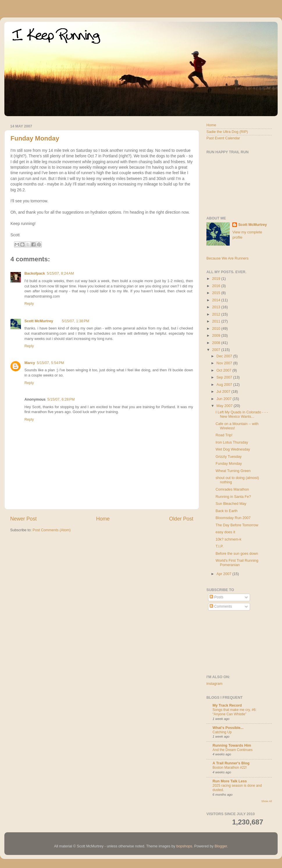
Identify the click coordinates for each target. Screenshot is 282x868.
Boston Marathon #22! (230, 768)
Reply (29, 304)
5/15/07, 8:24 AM (60, 273)
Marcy (30, 363)
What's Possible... (228, 728)
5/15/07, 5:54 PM (50, 363)
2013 (217, 307)
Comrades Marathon (232, 489)
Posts (216, 597)
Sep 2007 (225, 377)
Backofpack (35, 273)
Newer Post (23, 519)
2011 (217, 321)
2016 (217, 286)
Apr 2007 (225, 574)
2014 (217, 300)
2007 (217, 350)
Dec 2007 (225, 356)
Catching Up (222, 732)
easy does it (225, 532)
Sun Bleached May (231, 504)
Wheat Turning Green (233, 471)
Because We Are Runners (227, 258)
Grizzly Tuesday (229, 457)
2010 (217, 329)
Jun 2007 (225, 399)
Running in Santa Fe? (233, 497)
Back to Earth (226, 511)
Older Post (181, 519)
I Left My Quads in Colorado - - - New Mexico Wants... (242, 414)
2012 (217, 314)
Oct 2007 (225, 370)
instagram (214, 684)
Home (103, 519)
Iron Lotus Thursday (232, 442)
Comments (221, 606)
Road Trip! (224, 435)
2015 (217, 293)
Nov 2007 (225, 363)
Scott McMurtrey (39, 321)
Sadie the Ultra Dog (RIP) (227, 132)
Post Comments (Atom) (52, 530)
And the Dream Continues (233, 750)
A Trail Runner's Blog (231, 763)
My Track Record (227, 705)
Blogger (221, 846)
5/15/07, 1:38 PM (76, 321)
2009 (217, 336)
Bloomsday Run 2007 (233, 518)
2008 (217, 343)
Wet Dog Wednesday (233, 449)
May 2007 (225, 406)
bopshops (184, 846)
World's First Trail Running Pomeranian (237, 563)
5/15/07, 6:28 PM (61, 399)
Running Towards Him (232, 745)
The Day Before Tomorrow (237, 525)
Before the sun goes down (237, 554)
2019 (217, 279)
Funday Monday (35, 138)
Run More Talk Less (230, 781)
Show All (267, 801)
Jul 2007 (224, 392)
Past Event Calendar (223, 138)
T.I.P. (219, 546)
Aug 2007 (225, 385)
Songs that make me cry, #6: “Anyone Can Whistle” (234, 712)
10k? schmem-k (228, 539)
